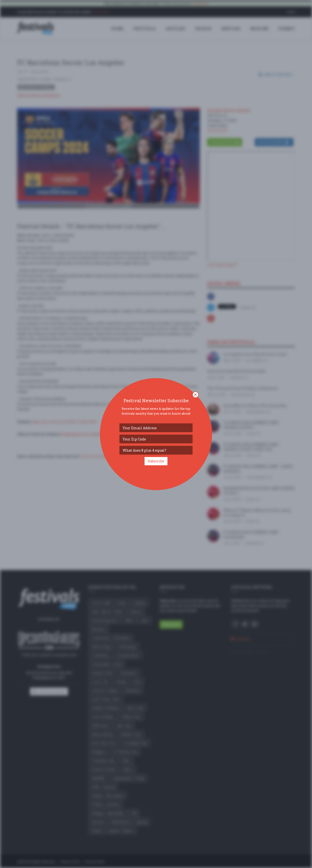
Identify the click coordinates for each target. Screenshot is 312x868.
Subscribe (156, 461)
